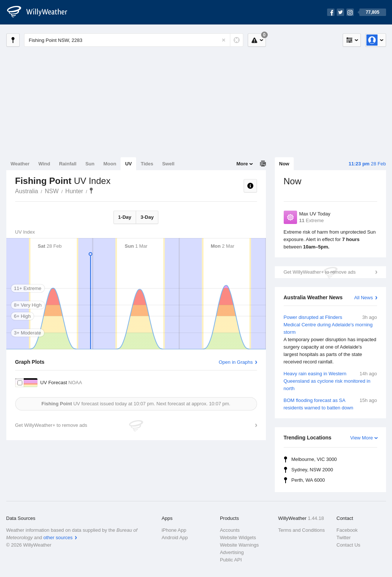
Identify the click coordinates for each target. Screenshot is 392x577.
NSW (52, 191)
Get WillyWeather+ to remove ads (320, 272)
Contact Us (348, 545)
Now (284, 164)
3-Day (147, 217)
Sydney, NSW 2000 (312, 470)
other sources (58, 538)
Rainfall (68, 164)
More (242, 164)
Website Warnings (239, 545)
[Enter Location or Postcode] (134, 40)
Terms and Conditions (302, 530)
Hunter (74, 191)
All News (364, 298)
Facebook (347, 530)
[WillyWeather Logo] (41, 12)
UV (128, 164)
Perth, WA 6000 (308, 480)
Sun (90, 164)
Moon (110, 164)
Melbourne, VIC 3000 (314, 459)
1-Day (125, 217)
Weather (20, 164)
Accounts (230, 530)
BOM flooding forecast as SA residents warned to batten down (330, 404)
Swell (168, 164)
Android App (175, 538)
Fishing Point (91, 191)
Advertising (232, 552)
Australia (27, 191)
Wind (45, 164)
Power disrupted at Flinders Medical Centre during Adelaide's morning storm (330, 340)
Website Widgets (238, 538)
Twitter (343, 538)
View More (361, 438)
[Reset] (224, 40)
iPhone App (174, 530)
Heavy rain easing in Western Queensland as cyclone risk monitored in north (330, 381)
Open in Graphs (236, 362)
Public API (231, 560)
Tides (147, 164)
